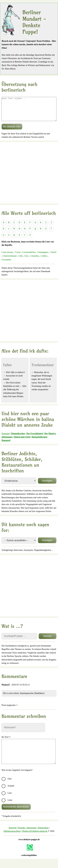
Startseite (6, 438)
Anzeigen (47, 485)
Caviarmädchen (29, 257)
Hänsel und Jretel (22, 442)
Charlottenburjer (10, 261)
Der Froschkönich (35, 438)
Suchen (48, 641)
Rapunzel (6, 445)
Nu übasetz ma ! (12, 131)
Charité (53, 257)
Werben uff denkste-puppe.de (35, 836)
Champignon (43, 257)
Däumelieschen (18, 438)
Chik (21, 261)
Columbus (35, 261)
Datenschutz (43, 832)
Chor (26, 261)
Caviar (18, 257)
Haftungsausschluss (12, 836)
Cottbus (44, 261)
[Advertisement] (29, 177)
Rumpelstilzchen (39, 442)
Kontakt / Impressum (27, 832)
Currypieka (6, 264)
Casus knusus (7, 257)
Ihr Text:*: (6, 742)
